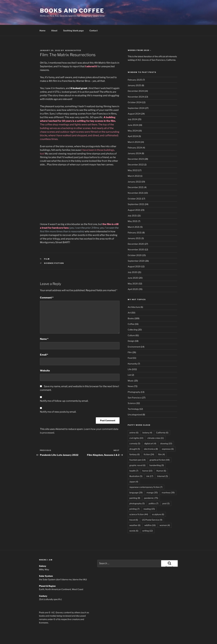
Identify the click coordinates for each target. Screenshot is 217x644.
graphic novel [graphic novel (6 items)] (137, 454)
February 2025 (135, 69)
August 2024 (134, 103)
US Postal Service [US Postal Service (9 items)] (152, 509)
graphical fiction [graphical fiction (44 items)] (160, 449)
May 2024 (133, 120)
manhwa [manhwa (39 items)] (168, 482)
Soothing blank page (73, 20)
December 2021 (136, 176)
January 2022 (134, 171)
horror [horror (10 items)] (147, 460)
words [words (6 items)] (134, 520)
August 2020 (134, 256)
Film (47, 248)
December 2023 (136, 148)
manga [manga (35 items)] (152, 482)
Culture (131, 324)
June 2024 (133, 114)
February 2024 (135, 137)
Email (44, 344)
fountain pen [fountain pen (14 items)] (138, 449)
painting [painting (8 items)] (135, 487)
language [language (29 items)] (136, 482)
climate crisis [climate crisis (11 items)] (156, 427)
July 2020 (132, 261)
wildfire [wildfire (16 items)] (150, 514)
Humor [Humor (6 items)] (161, 460)
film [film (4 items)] (161, 443)
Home (42, 20)
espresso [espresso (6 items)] (168, 438)
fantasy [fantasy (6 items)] (135, 443)
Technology (133, 398)
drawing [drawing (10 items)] (166, 433)
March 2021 (134, 216)
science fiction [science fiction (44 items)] (139, 503)
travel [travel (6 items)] (134, 509)
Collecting (133, 319)
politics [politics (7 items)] (154, 493)
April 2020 (133, 278)
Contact (94, 20)
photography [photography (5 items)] (137, 493)
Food (130, 347)
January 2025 (134, 74)
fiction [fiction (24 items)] (149, 443)
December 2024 (136, 80)
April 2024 (133, 125)
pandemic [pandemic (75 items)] (151, 487)
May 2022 (133, 159)
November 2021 (136, 182)
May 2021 (133, 210)
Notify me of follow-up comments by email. (64, 390)
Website (45, 360)
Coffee (131, 313)
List (129, 364)
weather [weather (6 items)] (135, 514)
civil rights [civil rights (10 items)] (136, 427)
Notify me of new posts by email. (58, 401)
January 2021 (134, 227)
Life (130, 358)
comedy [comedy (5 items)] (135, 433)
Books (131, 307)
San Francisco (135, 387)
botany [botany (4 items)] (147, 422)
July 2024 (132, 108)
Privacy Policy (46, 637)
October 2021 (134, 188)
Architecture (134, 296)
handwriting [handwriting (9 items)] (157, 454)
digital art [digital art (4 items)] (150, 433)
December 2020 (136, 233)
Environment (134, 336)
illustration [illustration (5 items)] (136, 465)
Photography (134, 381)
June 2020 (133, 267)
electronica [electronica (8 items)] (151, 438)
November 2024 (136, 86)
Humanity (132, 353)
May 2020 (133, 273)
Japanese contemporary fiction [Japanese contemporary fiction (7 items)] (146, 476)
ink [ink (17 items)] (150, 465)
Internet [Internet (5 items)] (163, 465)
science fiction (54, 252)
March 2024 (134, 131)
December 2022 (136, 154)
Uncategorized (135, 404)
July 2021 (132, 205)
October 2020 (135, 244)
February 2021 (135, 222)
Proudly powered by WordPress (70, 637)
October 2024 (135, 91)
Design (131, 330)
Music (131, 370)
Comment (47, 287)
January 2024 (134, 142)
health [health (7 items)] (134, 460)
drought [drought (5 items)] (135, 438)
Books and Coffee (72, 11)
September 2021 (136, 193)
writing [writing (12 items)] (148, 520)
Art (129, 302)
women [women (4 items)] (165, 514)
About (54, 20)
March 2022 (134, 165)
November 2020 (136, 239)
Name (44, 328)
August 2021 (134, 199)
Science (132, 392)
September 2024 (136, 97)
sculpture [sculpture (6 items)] (158, 503)
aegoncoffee (73, 40)
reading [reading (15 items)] (149, 498)
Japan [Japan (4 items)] (134, 471)
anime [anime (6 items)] (134, 422)
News (131, 375)
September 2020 (136, 250)
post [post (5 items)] (166, 493)
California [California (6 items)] (162, 422)
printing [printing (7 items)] (134, 498)
